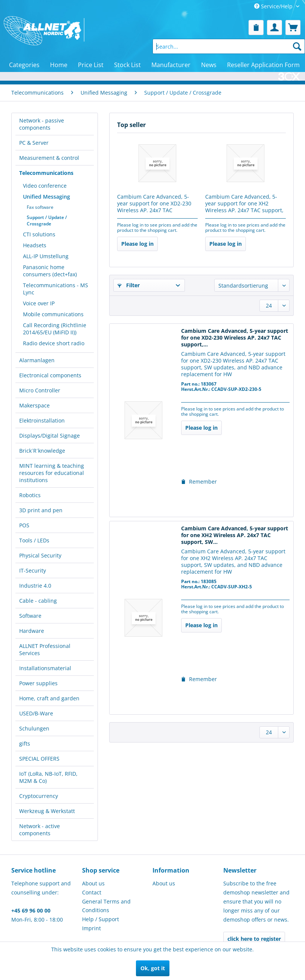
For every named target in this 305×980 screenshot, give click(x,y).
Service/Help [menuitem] (274, 6)
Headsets (35, 245)
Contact (92, 892)
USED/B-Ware (36, 713)
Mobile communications (53, 314)
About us (93, 883)
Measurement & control (49, 158)
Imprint (91, 928)
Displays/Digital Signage (50, 436)
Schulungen (34, 728)
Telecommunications (46, 173)
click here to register (254, 939)
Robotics (30, 495)
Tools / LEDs (34, 540)
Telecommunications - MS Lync (56, 289)
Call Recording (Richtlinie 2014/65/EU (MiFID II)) (55, 329)
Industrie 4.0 (35, 586)
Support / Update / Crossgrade (47, 220)
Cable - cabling (38, 601)
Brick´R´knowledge (42, 451)
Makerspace (34, 405)
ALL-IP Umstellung (46, 256)
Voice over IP (39, 303)
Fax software (40, 207)
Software (30, 616)
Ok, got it (153, 968)
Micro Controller (40, 390)
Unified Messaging (47, 197)
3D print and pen (41, 510)
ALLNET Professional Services (45, 649)
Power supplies (38, 683)
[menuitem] (256, 28)
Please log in (137, 244)
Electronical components (50, 375)
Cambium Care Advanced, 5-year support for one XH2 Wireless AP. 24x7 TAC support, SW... (244, 204)
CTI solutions (39, 234)
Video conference (45, 186)
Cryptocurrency (39, 796)
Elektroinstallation (42, 420)
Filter (129, 285)
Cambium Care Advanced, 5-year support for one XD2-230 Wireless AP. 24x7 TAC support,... (154, 204)
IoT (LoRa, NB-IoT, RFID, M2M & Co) (48, 777)
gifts (25, 743)
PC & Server (34, 143)
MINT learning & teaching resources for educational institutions (52, 473)
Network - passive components (42, 124)
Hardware (32, 631)
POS (24, 525)
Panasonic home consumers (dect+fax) (50, 271)
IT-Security (33, 570)
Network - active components (40, 830)
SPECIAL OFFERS (39, 759)
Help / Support (101, 919)
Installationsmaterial (45, 668)
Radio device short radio (54, 343)
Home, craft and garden (49, 698)
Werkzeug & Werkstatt (47, 811)
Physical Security (40, 555)
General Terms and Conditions (106, 906)
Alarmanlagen (37, 360)
